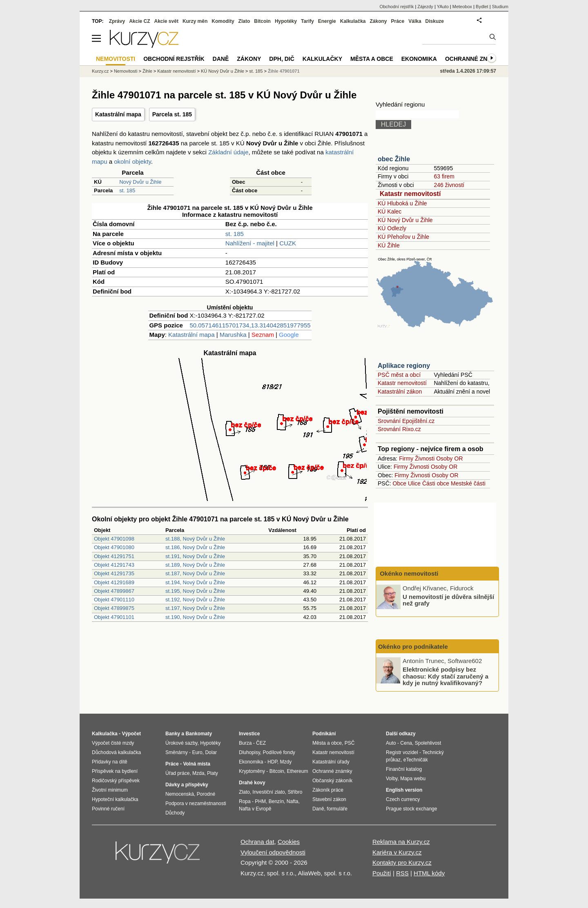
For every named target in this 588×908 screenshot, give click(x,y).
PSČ (350, 743)
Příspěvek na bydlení (115, 771)
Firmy (406, 458)
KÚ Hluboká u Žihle (402, 203)
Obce (400, 483)
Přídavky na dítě (110, 762)
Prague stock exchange (411, 809)
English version (404, 790)
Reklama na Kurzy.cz (401, 842)
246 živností (449, 185)
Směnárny (177, 752)
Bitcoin (262, 21)
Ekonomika (419, 59)
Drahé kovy (252, 783)
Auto (391, 743)
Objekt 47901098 (114, 539)
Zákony (378, 21)
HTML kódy (429, 873)
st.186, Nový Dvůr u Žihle (195, 547)
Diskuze (435, 21)
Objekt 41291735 (114, 573)
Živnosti (425, 458)
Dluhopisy (249, 752)
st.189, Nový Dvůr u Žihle (195, 565)
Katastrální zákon (400, 392)
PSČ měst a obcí (399, 375)
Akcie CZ (139, 21)
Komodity (223, 21)
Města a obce (372, 59)
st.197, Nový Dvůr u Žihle (195, 608)
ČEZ (261, 743)
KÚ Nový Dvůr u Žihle (405, 220)
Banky (173, 734)
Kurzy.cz (100, 71)
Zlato (244, 21)
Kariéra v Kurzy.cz (397, 852)
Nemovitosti (126, 71)
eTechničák (416, 760)
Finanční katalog (404, 769)
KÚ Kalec (390, 211)
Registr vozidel (402, 752)
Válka (415, 21)
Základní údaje (228, 152)
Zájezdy (425, 7)
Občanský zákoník (332, 781)
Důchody (175, 813)
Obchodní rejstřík (397, 7)
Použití (382, 873)
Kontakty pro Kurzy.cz (402, 862)
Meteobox (462, 7)
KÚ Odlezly (392, 228)
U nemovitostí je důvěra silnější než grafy (448, 600)
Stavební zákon (329, 799)
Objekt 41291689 (114, 582)
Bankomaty (199, 734)
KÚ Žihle (389, 245)
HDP (272, 762)
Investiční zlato (268, 792)
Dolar (211, 752)
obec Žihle (394, 159)
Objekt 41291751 (114, 556)
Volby (392, 779)
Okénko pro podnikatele (413, 647)
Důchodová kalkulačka (116, 752)
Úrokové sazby (181, 743)
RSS (402, 873)
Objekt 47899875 (114, 608)
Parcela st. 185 (172, 114)
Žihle (147, 71)
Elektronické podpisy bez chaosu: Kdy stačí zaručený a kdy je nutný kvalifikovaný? (445, 676)
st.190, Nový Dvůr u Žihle (195, 617)
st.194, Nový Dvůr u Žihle (195, 582)
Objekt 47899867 (114, 591)
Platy (213, 773)
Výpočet (131, 734)
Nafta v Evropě (255, 809)
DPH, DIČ (282, 59)
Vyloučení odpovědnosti (273, 852)
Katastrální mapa (118, 114)
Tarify (307, 21)
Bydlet (482, 7)
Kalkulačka (353, 21)
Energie (327, 21)
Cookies (289, 842)
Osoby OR (449, 458)
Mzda (198, 773)
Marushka (233, 335)
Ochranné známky (475, 59)
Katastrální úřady (331, 762)
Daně (221, 59)
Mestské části (468, 483)
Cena (406, 743)
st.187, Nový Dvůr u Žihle (195, 573)
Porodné (206, 794)
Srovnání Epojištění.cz (406, 421)
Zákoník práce (328, 790)
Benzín (276, 801)
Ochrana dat (257, 842)
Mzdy (286, 762)
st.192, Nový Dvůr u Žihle (195, 600)
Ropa (245, 801)
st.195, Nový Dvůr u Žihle (195, 591)
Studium (500, 7)
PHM (260, 801)
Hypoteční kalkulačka (115, 799)
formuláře (337, 809)
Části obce (436, 483)
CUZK (288, 243)
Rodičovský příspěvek (116, 781)
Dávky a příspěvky (187, 785)
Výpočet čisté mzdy (113, 743)
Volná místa (196, 764)
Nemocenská (180, 794)
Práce (398, 21)
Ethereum (297, 771)
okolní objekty (133, 161)
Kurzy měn (195, 21)
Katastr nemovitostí (410, 194)
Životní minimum (110, 790)
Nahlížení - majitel (250, 243)
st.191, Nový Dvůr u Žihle (195, 556)
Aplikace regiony (404, 366)
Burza (245, 743)
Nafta (293, 801)
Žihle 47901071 (284, 71)
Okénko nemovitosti (408, 573)
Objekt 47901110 (114, 600)
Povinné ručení (108, 809)
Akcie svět (166, 21)
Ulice (414, 483)
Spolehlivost (428, 743)
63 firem (444, 176)
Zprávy (117, 21)
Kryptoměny (252, 771)
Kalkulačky (322, 59)
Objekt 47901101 (114, 617)
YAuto (443, 7)
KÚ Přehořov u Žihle (403, 237)
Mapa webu (413, 779)
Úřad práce (177, 773)
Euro (197, 752)
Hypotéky (286, 21)
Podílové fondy (279, 752)
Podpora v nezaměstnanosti (196, 803)
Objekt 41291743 (114, 565)
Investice (249, 734)
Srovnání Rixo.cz (399, 429)
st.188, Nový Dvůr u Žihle (195, 539)
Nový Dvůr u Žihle (140, 182)
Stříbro (295, 792)
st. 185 (127, 190)
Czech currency (403, 799)
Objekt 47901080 (114, 547)
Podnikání (324, 734)
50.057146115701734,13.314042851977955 (250, 325)
